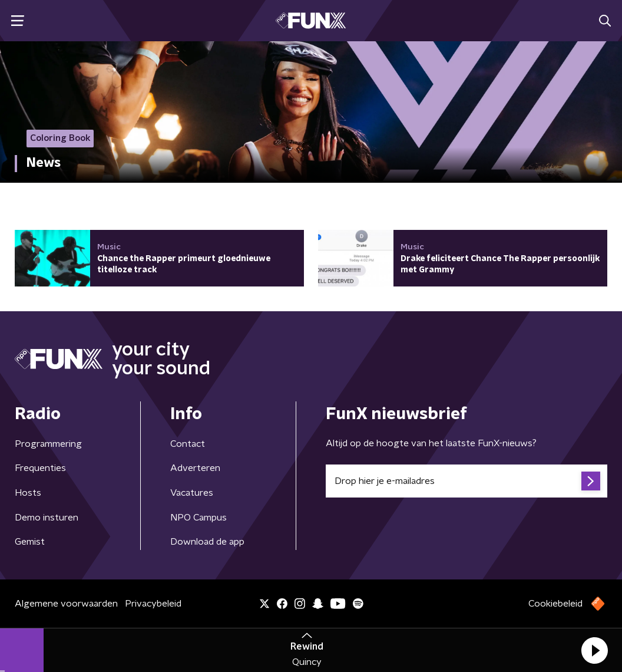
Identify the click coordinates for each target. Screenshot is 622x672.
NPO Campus (198, 518)
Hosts (28, 493)
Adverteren (195, 468)
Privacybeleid (153, 604)
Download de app (207, 542)
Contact (188, 444)
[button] (594, 650)
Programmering (48, 444)
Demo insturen (47, 518)
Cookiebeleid (555, 604)
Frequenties (40, 468)
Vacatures (192, 493)
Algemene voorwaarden (66, 604)
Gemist (30, 542)
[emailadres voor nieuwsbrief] (466, 481)
